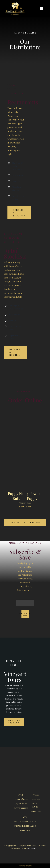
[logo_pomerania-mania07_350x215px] (25, 760)
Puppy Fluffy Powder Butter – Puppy (25, 496)
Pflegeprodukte (25, 503)
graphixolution (34, 848)
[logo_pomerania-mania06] (16, 3)
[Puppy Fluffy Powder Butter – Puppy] (25, 415)
